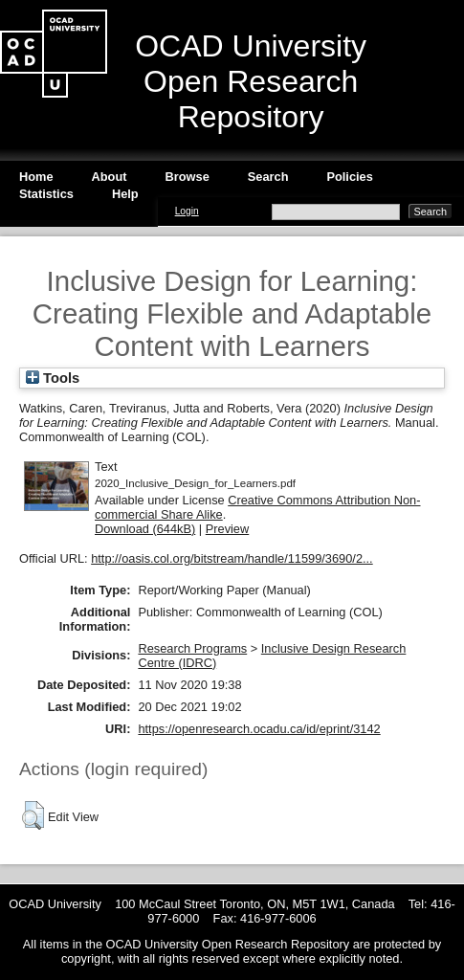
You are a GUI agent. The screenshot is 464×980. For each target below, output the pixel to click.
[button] (33, 815)
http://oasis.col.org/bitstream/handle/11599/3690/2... (232, 558)
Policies (349, 177)
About (110, 177)
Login (187, 211)
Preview (228, 529)
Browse (188, 177)
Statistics (46, 194)
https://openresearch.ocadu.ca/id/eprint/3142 (259, 729)
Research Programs (192, 648)
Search (268, 177)
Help (125, 194)
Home (36, 177)
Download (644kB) (145, 529)
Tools (53, 378)
